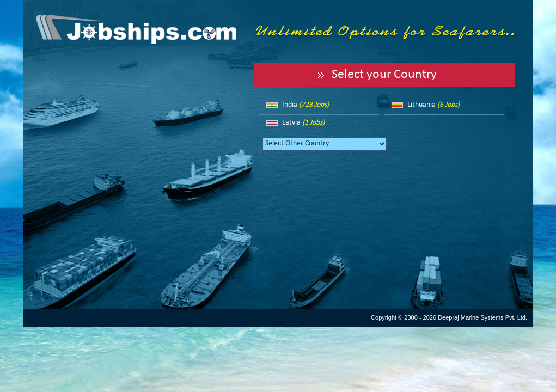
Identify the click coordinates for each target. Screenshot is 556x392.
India (306, 105)
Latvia (303, 123)
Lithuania (433, 105)
